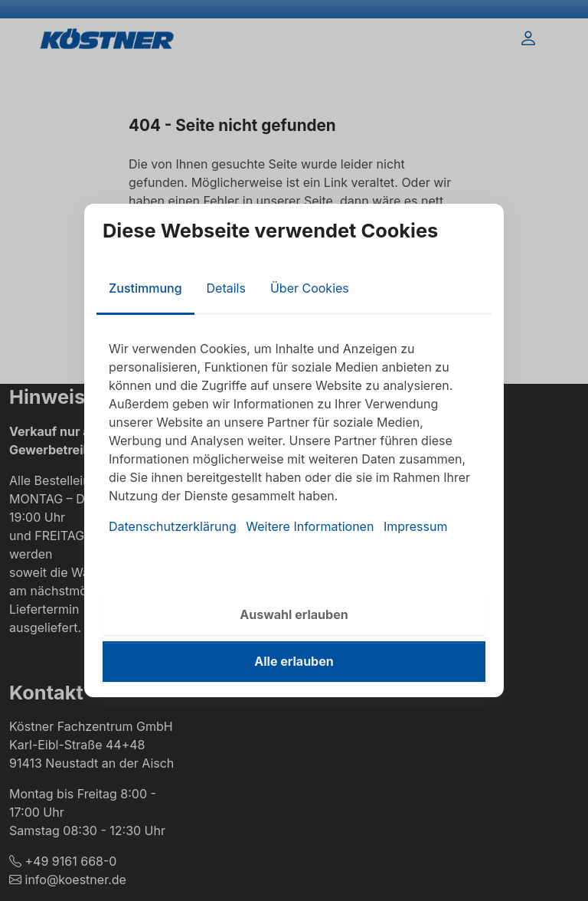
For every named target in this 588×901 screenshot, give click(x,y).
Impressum (416, 526)
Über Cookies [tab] (310, 288)
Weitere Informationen (310, 526)
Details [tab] (226, 288)
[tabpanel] (294, 437)
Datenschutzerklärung (173, 526)
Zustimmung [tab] (145, 288)
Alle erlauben (294, 661)
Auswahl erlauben (294, 614)
